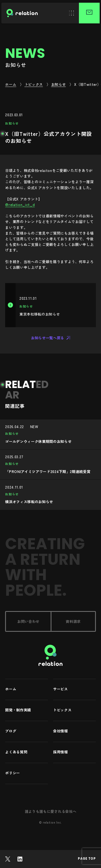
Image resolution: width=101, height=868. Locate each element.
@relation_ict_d (20, 204)
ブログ (11, 731)
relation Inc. (52, 822)
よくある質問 (16, 752)
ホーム (11, 689)
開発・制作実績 (18, 710)
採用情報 (60, 752)
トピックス (62, 710)
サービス (60, 689)
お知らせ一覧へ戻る (50, 338)
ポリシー (13, 773)
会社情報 (60, 731)
